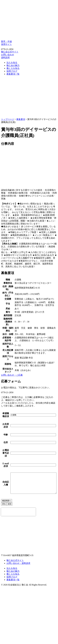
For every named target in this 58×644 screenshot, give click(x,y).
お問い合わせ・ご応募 (12, 375)
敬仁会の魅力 (13, 65)
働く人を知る (13, 68)
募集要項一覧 (13, 74)
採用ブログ (12, 71)
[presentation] (18, 558)
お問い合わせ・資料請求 (18, 610)
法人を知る (12, 63)
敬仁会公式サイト (10, 52)
